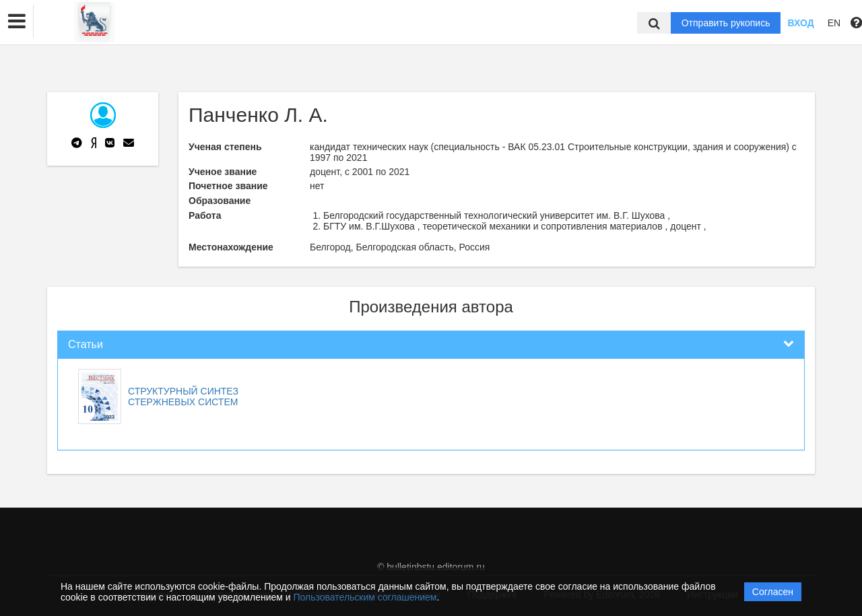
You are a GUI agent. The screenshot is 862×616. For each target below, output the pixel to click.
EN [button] (834, 23)
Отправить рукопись (726, 23)
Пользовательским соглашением (365, 597)
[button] (17, 22)
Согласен (773, 592)
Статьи (86, 344)
